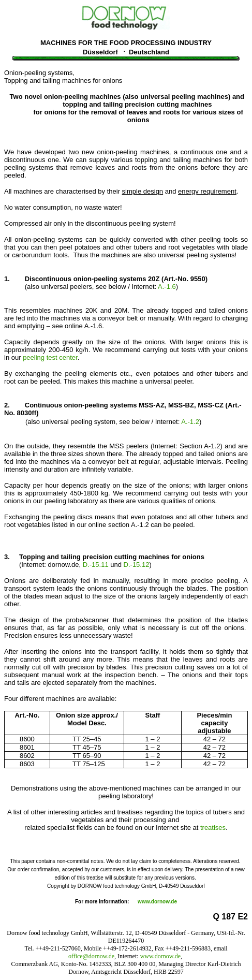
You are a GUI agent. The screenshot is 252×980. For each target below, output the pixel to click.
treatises (213, 828)
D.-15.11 (96, 565)
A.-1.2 (190, 422)
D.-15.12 (137, 565)
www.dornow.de (157, 902)
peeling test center (50, 357)
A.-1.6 (167, 287)
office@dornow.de (91, 956)
